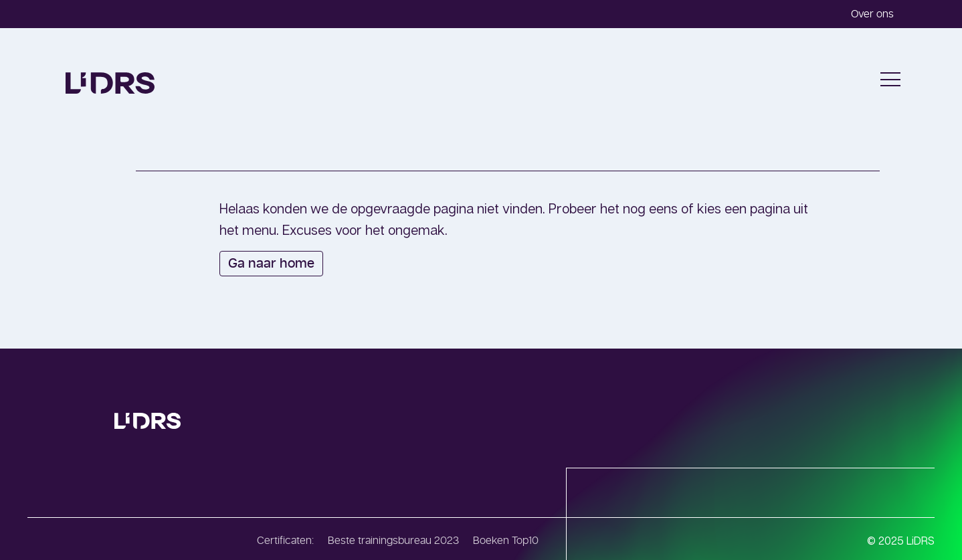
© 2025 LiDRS (901, 541)
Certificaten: (285, 541)
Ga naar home (271, 264)
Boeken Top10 (506, 541)
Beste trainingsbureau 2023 (393, 541)
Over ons (872, 14)
